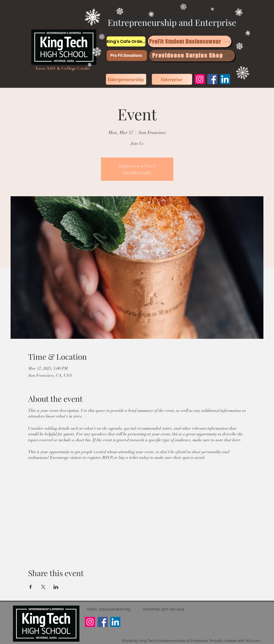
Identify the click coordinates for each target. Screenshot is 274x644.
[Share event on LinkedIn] (56, 587)
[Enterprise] (172, 79)
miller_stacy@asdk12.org (108, 609)
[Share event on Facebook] (31, 587)
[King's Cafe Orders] (126, 41)
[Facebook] (212, 79)
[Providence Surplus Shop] (192, 56)
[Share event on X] (43, 587)
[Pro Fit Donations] (127, 56)
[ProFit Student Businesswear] (190, 41)
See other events (137, 172)
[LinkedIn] (225, 79)
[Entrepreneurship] (126, 79)
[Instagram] (200, 79)
